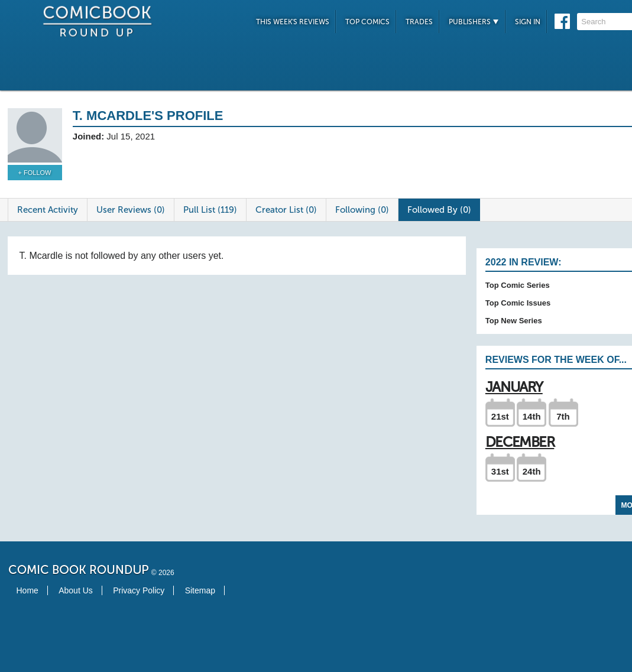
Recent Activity (48, 210)
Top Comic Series (518, 285)
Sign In (528, 22)
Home (27, 590)
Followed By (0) (439, 210)
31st (500, 471)
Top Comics (367, 22)
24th (532, 471)
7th (563, 416)
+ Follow (35, 173)
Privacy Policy (139, 590)
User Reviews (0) (131, 210)
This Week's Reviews (293, 22)
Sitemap (200, 590)
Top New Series (514, 321)
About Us (76, 590)
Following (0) (362, 210)
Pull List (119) (210, 210)
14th (532, 416)
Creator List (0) (286, 210)
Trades (419, 22)
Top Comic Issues (518, 303)
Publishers (474, 22)
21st (500, 416)
